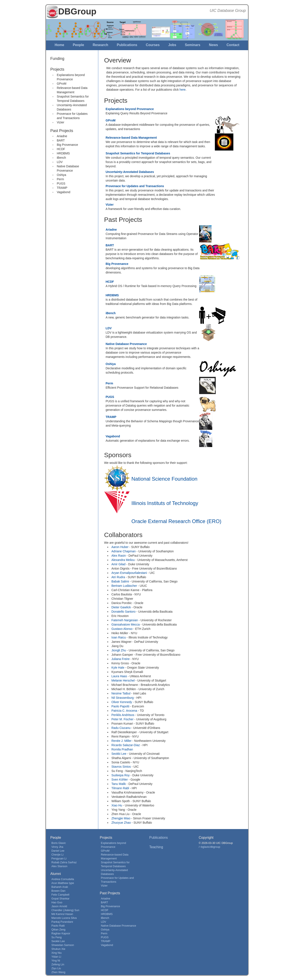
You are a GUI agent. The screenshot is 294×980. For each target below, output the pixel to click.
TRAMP (62, 188)
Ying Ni (56, 961)
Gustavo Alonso (122, 629)
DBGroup (77, 11)
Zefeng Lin (58, 964)
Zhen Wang (58, 972)
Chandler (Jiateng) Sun (65, 910)
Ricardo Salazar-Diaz (126, 745)
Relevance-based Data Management (131, 138)
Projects (57, 69)
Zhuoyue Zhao (121, 823)
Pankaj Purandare (62, 922)
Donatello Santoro (123, 612)
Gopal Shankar (60, 899)
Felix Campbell (60, 895)
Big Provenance (67, 145)
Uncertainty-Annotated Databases (130, 172)
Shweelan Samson (63, 945)
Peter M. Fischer (122, 719)
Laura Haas (119, 676)
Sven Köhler (120, 780)
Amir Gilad (118, 564)
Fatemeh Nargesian (125, 620)
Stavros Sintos (121, 767)
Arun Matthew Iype (63, 883)
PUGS (61, 183)
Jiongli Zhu (119, 650)
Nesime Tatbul (121, 693)
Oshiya (62, 175)
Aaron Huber (120, 547)
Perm (60, 179)
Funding (57, 59)
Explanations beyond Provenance (130, 109)
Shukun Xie (58, 949)
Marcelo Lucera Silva (64, 918)
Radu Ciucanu (121, 728)
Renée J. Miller (121, 741)
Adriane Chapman (124, 551)
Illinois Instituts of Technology (165, 503)
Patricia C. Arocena (124, 711)
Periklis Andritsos (123, 715)
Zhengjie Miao (121, 818)
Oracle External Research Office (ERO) (176, 521)
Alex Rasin (119, 556)
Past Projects (62, 131)
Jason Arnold (59, 906)
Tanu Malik (119, 784)
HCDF (61, 149)
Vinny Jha (57, 847)
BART (61, 140)
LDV (60, 162)
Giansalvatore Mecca (126, 624)
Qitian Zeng (58, 930)
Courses (153, 45)
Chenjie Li (57, 855)
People (78, 45)
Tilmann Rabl (120, 788)
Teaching (156, 847)
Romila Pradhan (122, 749)
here (183, 90)
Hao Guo (57, 902)
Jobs (172, 45)
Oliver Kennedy (122, 702)
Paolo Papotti (120, 706)
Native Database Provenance (126, 344)
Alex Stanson (59, 866)
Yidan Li (56, 957)
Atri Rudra (118, 577)
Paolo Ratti (58, 926)
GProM (62, 84)
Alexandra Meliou (123, 560)
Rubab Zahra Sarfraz (64, 862)
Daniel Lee (58, 851)
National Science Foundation (164, 479)
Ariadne (62, 136)
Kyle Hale (118, 668)
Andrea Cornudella (63, 879)
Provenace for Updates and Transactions (135, 186)
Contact (233, 45)
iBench (61, 158)
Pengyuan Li (59, 859)
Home (59, 45)
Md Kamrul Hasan (62, 914)
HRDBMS (63, 153)
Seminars (192, 45)
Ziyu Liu (56, 968)
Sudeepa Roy (121, 775)
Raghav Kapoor (61, 933)
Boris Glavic (59, 843)
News (214, 45)
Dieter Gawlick (121, 607)
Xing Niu (57, 953)
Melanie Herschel (123, 680)
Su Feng (57, 937)
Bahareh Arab (60, 887)
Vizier (61, 122)
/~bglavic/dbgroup (209, 847)
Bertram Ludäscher (124, 586)
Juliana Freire (121, 659)
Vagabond (64, 192)
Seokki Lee (119, 754)
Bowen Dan (58, 891)
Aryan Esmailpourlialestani (129, 573)
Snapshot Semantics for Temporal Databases (138, 153)
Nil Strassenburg (123, 698)
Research (100, 45)
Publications (127, 45)
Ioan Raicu (119, 637)
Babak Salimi (120, 581)
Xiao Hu (117, 805)
